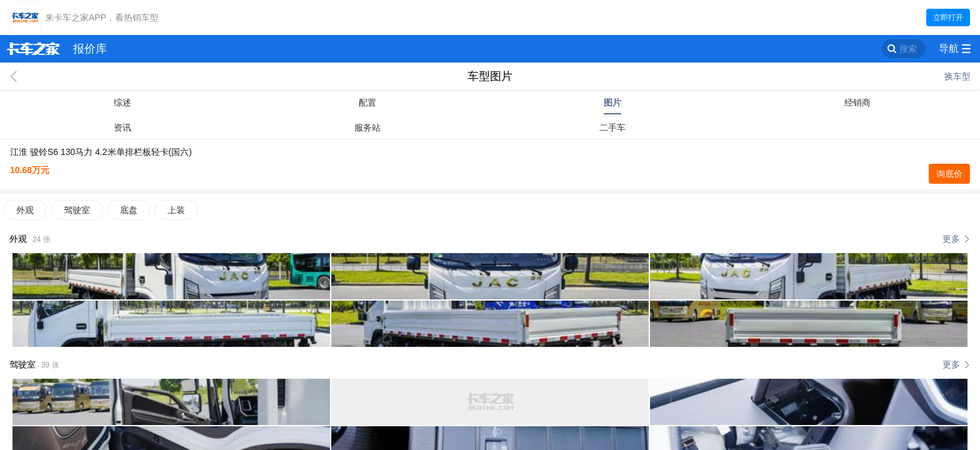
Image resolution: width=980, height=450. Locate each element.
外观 (25, 210)
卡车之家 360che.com (33, 49)
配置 (367, 102)
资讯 (122, 127)
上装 (176, 210)
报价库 (90, 49)
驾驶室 (77, 210)
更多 (951, 239)
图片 (612, 102)
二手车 (612, 127)
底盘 (129, 210)
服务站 (367, 127)
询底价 (949, 174)
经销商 (857, 102)
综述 (122, 102)
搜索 (908, 49)
